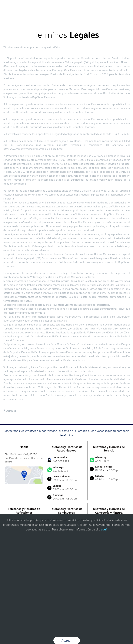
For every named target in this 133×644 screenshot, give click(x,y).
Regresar (10, 410)
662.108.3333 (61, 461)
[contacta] (24, 475)
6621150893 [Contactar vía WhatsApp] (109, 459)
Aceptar (67, 640)
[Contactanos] (83, 6)
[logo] (66, 11)
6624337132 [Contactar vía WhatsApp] (66, 469)
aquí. (104, 529)
